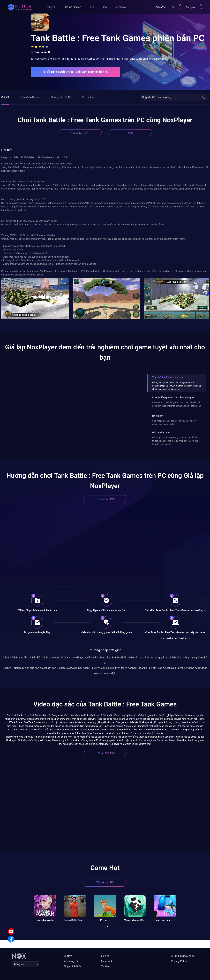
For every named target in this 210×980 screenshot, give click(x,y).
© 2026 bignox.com (182, 956)
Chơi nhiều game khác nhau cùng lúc (174, 398)
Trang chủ (51, 7)
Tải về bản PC (80, 133)
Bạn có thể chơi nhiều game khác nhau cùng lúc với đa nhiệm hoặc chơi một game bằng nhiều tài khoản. (177, 404)
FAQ (91, 7)
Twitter (105, 966)
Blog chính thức (72, 966)
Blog (104, 7)
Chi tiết (5, 97)
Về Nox (68, 956)
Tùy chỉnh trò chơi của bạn (167, 377)
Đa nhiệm (158, 416)
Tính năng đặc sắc (30, 97)
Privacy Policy (179, 961)
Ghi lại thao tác (161, 433)
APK (130, 133)
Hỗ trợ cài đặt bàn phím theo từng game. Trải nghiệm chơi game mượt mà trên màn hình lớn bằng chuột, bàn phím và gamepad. (176, 386)
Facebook (120, 7)
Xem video (88, 97)
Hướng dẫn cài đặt (61, 97)
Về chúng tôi (71, 961)
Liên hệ (105, 956)
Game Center (73, 7)
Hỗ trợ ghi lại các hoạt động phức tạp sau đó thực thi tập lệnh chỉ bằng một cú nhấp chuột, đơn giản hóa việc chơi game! (175, 441)
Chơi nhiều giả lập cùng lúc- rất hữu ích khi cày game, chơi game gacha (174, 422)
